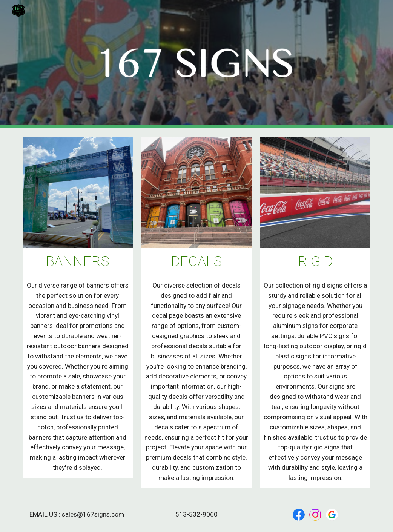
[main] (78, 261)
